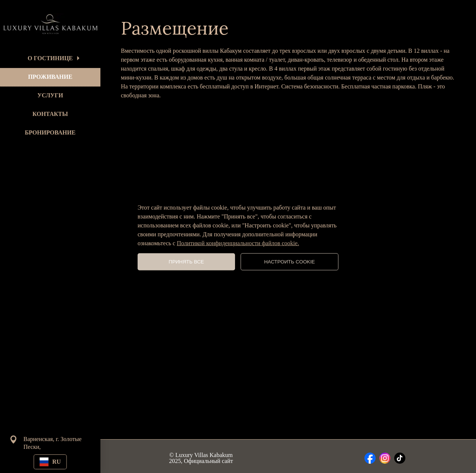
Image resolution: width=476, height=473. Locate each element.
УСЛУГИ (50, 95)
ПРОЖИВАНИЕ (50, 77)
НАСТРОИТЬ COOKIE (290, 262)
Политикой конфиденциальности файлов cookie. (238, 243)
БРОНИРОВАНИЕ (50, 132)
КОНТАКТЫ (50, 114)
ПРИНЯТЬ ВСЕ (186, 262)
